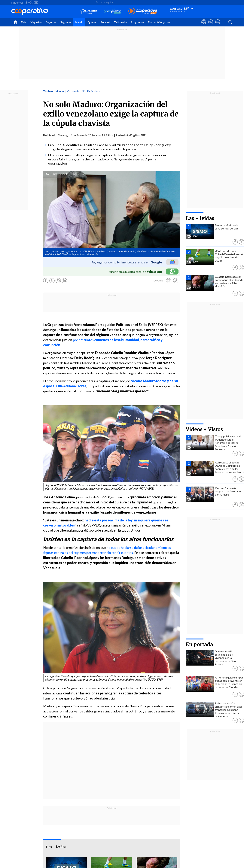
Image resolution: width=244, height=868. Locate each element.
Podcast (105, 22)
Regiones (66, 22)
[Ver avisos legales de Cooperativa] (204, 25)
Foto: (49, 174)
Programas (137, 22)
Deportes (51, 22)
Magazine (36, 22)
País (24, 22)
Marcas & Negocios (159, 22)
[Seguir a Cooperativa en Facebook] (27, 2)
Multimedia (120, 22)
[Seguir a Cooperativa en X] (31, 2)
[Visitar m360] (211, 25)
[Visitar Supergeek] (218, 25)
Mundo (79, 22)
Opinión (92, 22)
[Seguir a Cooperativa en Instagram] (36, 2)
